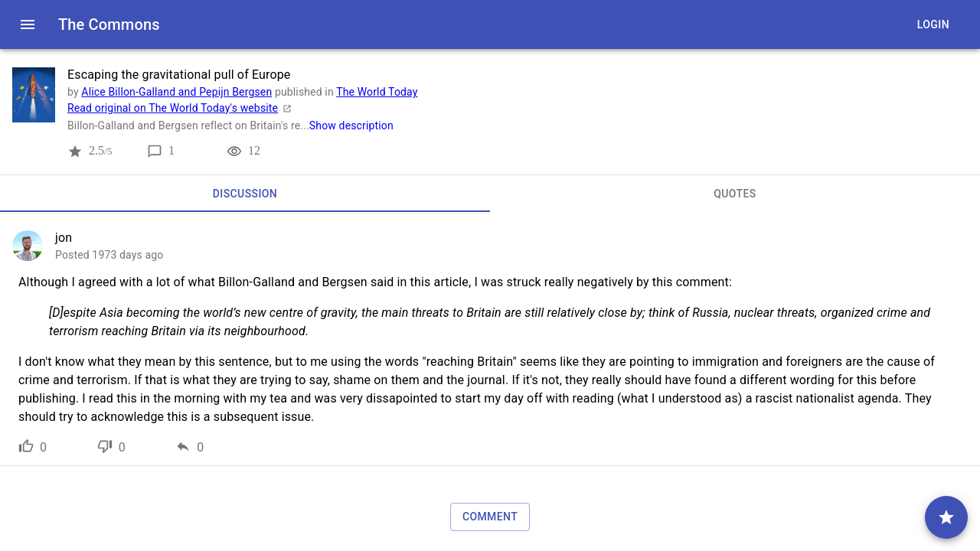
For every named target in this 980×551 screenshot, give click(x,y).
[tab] (245, 194)
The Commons (109, 24)
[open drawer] (28, 24)
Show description (351, 126)
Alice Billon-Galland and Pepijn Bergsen (176, 92)
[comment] (946, 517)
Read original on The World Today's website (182, 108)
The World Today (377, 92)
